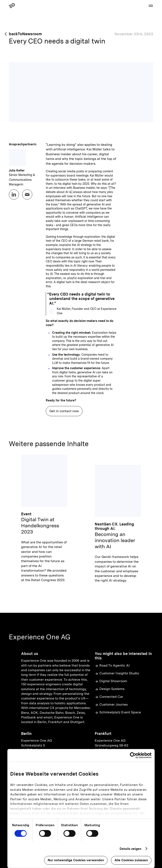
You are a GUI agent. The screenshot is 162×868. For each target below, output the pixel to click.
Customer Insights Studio (117, 673)
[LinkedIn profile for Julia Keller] (14, 194)
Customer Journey (111, 705)
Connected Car (109, 697)
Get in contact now (64, 411)
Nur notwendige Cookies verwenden (76, 860)
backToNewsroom (25, 34)
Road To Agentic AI (112, 666)
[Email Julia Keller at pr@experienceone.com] (27, 194)
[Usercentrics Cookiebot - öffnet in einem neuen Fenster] (133, 755)
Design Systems (110, 689)
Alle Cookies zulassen (131, 860)
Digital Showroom (111, 681)
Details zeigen (130, 849)
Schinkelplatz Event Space (118, 712)
